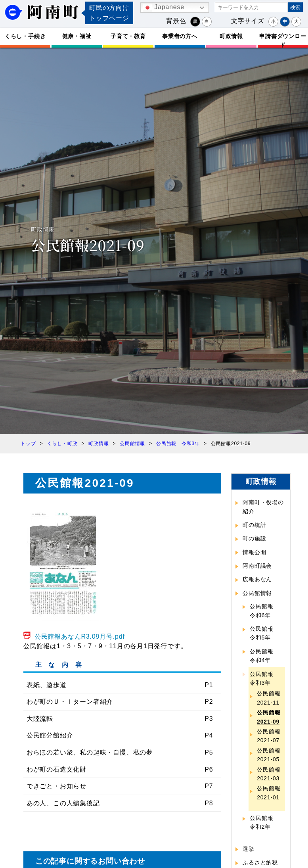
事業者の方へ (180, 36)
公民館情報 (257, 593)
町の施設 (254, 538)
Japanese (164, 8)
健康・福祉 (77, 36)
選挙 (249, 849)
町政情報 (231, 36)
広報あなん (257, 579)
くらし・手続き (25, 36)
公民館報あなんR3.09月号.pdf (80, 637)
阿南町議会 (257, 566)
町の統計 (254, 525)
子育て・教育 (128, 36)
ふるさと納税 (260, 862)
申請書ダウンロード (283, 40)
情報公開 (254, 552)
